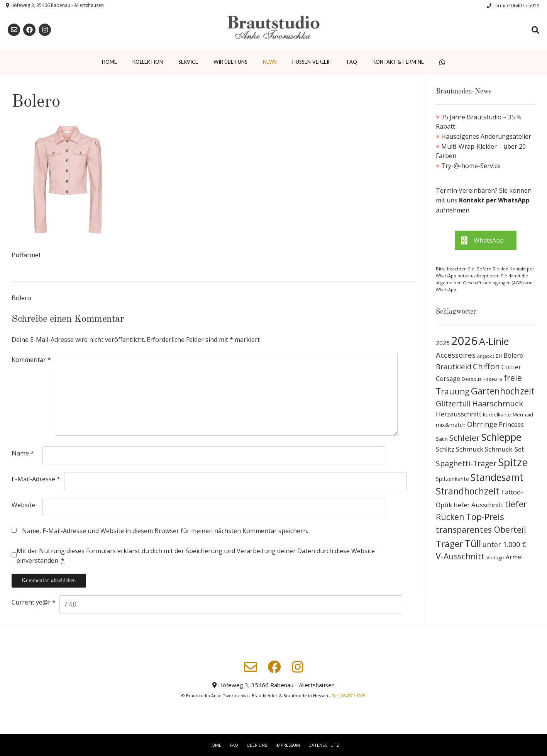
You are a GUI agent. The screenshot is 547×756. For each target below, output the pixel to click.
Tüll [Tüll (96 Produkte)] (473, 543)
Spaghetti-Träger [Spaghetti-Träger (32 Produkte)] (466, 463)
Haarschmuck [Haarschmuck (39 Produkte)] (498, 403)
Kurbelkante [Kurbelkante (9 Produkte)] (497, 415)
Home (109, 62)
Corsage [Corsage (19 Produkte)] (448, 378)
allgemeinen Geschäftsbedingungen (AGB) (480, 283)
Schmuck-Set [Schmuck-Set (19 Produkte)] (504, 449)
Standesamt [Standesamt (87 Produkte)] (497, 477)
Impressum (288, 745)
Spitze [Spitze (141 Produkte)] (513, 462)
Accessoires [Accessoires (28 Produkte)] (456, 355)
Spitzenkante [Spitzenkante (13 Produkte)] (452, 479)
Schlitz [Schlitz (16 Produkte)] (445, 449)
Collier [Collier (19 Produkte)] (511, 367)
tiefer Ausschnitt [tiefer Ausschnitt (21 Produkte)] (478, 505)
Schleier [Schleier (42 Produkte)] (465, 438)
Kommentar (31, 360)
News (270, 62)
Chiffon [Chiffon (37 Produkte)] (486, 366)
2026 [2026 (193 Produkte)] (464, 341)
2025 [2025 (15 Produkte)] (443, 343)
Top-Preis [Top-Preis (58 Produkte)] (485, 517)
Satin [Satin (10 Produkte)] (442, 439)
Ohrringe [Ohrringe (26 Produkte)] (482, 424)
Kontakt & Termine (398, 62)
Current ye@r (34, 602)
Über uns (257, 745)
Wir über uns (230, 62)
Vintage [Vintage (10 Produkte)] (495, 557)
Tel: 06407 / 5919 (349, 696)
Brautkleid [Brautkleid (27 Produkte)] (454, 366)
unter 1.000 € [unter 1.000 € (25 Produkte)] (504, 544)
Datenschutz (324, 745)
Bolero (21, 298)
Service (188, 62)
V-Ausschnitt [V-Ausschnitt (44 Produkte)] (460, 556)
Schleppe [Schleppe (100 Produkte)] (501, 437)
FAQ (352, 62)
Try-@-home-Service (471, 166)
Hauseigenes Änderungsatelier (486, 136)
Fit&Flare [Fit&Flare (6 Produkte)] (493, 379)
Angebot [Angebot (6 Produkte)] (486, 356)
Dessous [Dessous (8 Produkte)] (472, 379)
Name (23, 453)
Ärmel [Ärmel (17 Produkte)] (514, 557)
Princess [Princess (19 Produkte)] (511, 424)
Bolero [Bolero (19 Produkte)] (513, 355)
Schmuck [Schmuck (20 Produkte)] (470, 449)
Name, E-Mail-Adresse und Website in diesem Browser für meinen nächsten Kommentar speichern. (165, 531)
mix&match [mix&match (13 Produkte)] (451, 425)
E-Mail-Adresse (36, 479)
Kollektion (148, 62)
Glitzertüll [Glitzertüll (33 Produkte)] (453, 403)
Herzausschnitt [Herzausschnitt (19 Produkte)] (459, 414)
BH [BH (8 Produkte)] (499, 356)
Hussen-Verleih (312, 62)
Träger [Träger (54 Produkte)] (449, 544)
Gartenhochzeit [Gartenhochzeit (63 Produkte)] (503, 391)
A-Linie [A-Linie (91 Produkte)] (494, 341)
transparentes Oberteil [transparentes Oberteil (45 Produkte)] (481, 529)
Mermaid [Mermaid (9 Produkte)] (523, 415)
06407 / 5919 (525, 6)
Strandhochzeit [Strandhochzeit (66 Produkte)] (467, 491)
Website (23, 505)
